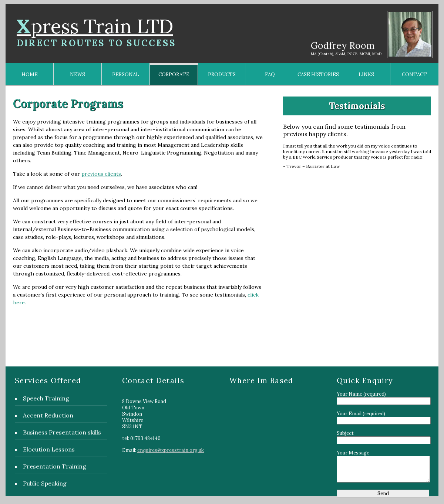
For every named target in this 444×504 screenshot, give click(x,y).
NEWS (78, 75)
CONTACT (414, 75)
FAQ (270, 75)
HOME (30, 75)
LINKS (366, 75)
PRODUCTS (222, 75)
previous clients (101, 174)
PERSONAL (126, 75)
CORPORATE (174, 75)
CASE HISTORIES (318, 75)
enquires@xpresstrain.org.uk (171, 450)
